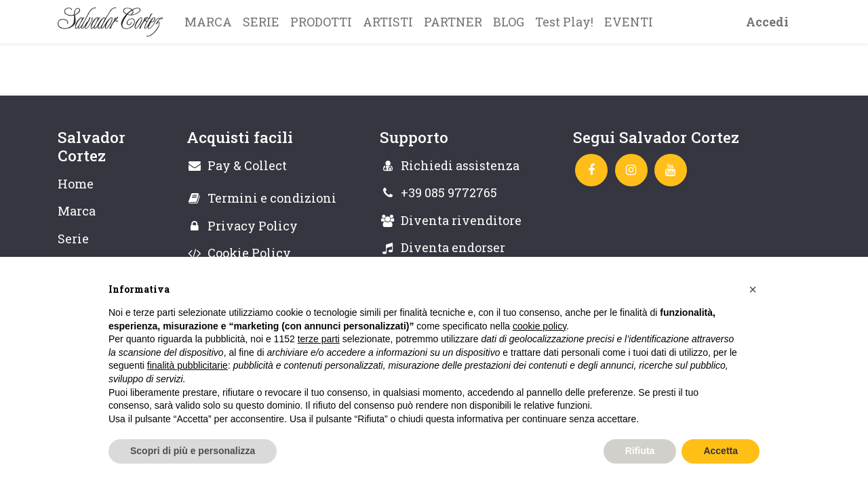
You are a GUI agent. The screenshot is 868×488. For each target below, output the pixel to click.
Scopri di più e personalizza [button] (193, 451)
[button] (753, 289)
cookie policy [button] (539, 326)
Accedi (767, 22)
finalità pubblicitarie (188, 365)
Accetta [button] (721, 451)
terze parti (319, 339)
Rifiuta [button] (640, 451)
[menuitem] (208, 22)
